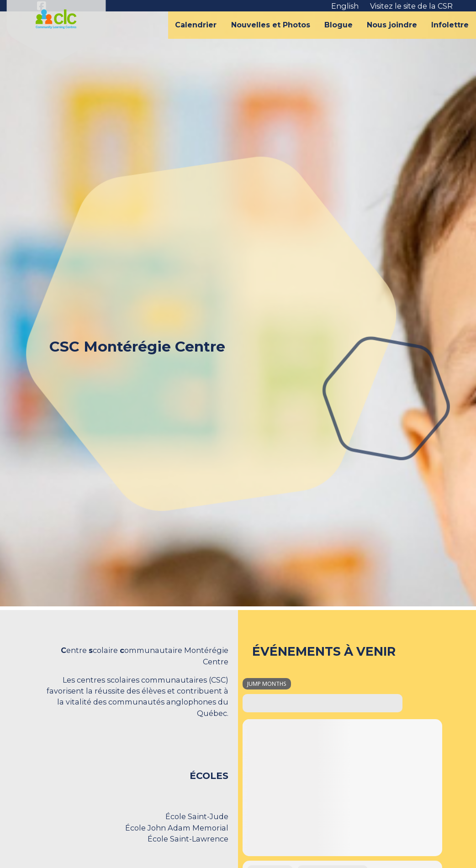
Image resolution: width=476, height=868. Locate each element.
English (345, 6)
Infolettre (450, 25)
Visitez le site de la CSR (411, 6)
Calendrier (196, 25)
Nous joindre (392, 25)
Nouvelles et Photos (271, 25)
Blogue (338, 25)
